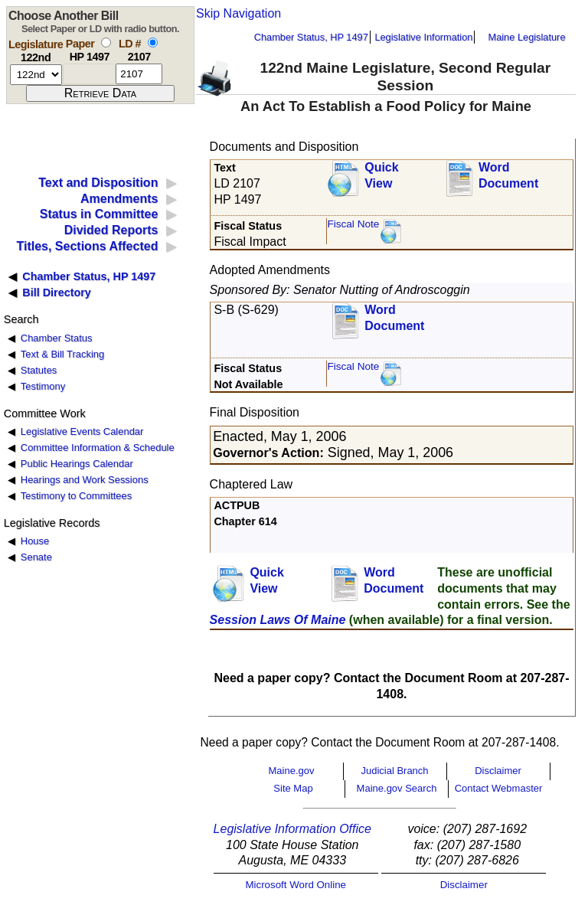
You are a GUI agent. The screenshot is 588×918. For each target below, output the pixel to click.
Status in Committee (99, 214)
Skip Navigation (238, 13)
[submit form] (100, 93)
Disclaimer (498, 771)
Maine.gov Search (397, 788)
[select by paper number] (106, 42)
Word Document (508, 175)
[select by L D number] (153, 42)
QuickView (381, 175)
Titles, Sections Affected (87, 246)
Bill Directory (57, 292)
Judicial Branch (394, 771)
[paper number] (89, 74)
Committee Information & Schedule (98, 448)
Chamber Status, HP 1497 (311, 37)
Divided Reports (111, 230)
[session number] (36, 75)
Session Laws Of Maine (278, 620)
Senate (36, 557)
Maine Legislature (526, 37)
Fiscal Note (353, 224)
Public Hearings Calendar (77, 464)
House (35, 541)
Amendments (119, 199)
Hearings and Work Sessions (85, 480)
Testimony (43, 386)
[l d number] (139, 74)
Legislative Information (423, 37)
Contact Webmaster (499, 788)
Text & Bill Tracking (62, 354)
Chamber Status (57, 338)
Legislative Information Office (292, 829)
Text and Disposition (98, 183)
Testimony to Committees (76, 496)
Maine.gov (292, 771)
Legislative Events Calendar (82, 431)
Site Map (293, 788)
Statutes (39, 370)
